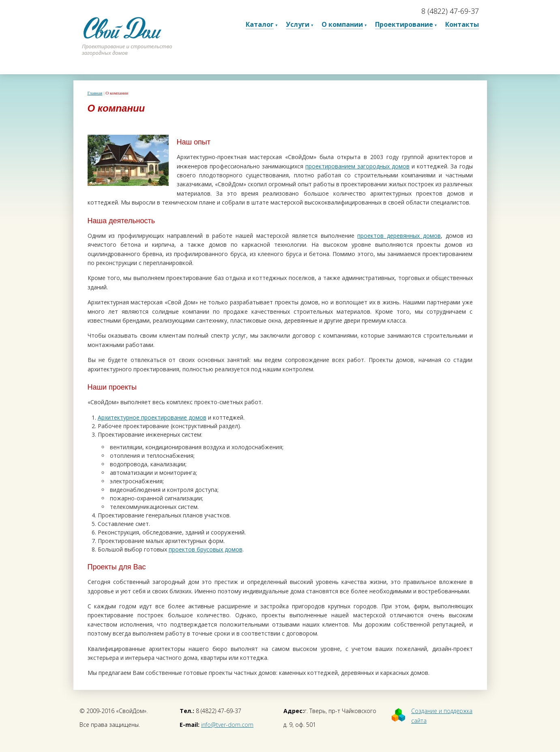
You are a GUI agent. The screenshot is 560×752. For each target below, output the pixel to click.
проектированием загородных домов (357, 166)
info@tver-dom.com (227, 725)
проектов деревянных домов (399, 236)
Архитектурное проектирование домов (152, 417)
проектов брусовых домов (206, 549)
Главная (95, 93)
